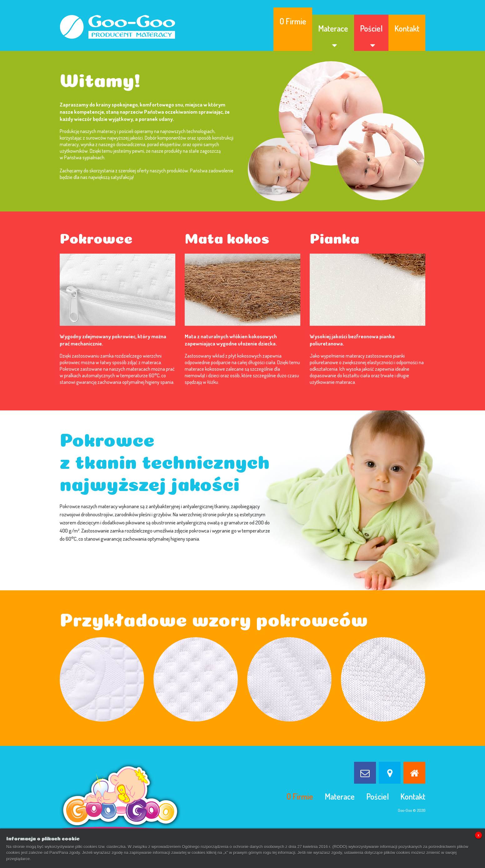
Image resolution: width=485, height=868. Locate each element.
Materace (333, 28)
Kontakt (407, 28)
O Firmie (293, 21)
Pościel (371, 28)
